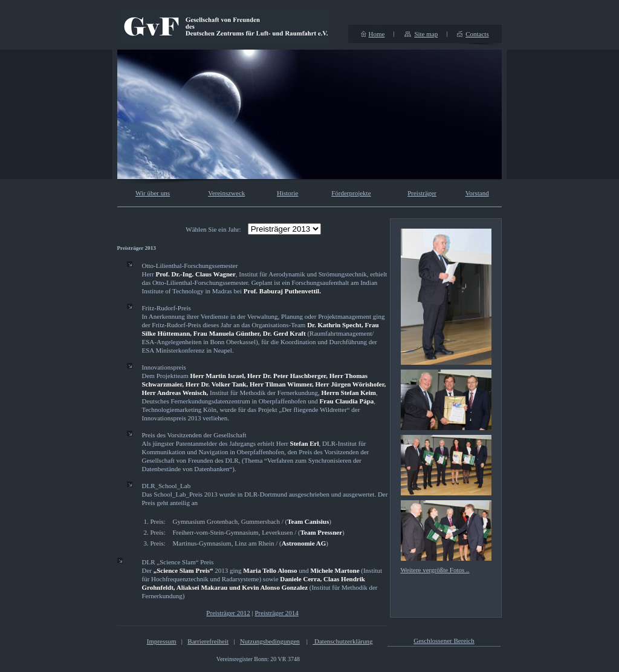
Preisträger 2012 (228, 613)
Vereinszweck (226, 193)
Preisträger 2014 (276, 613)
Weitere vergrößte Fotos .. (435, 570)
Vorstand (477, 193)
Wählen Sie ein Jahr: (213, 229)
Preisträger (422, 193)
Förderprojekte (351, 193)
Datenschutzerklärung (342, 641)
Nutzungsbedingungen (270, 641)
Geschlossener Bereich (444, 641)
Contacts (477, 34)
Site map (426, 34)
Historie (287, 193)
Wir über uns (153, 193)
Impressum (162, 641)
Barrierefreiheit (208, 641)
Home (377, 34)
